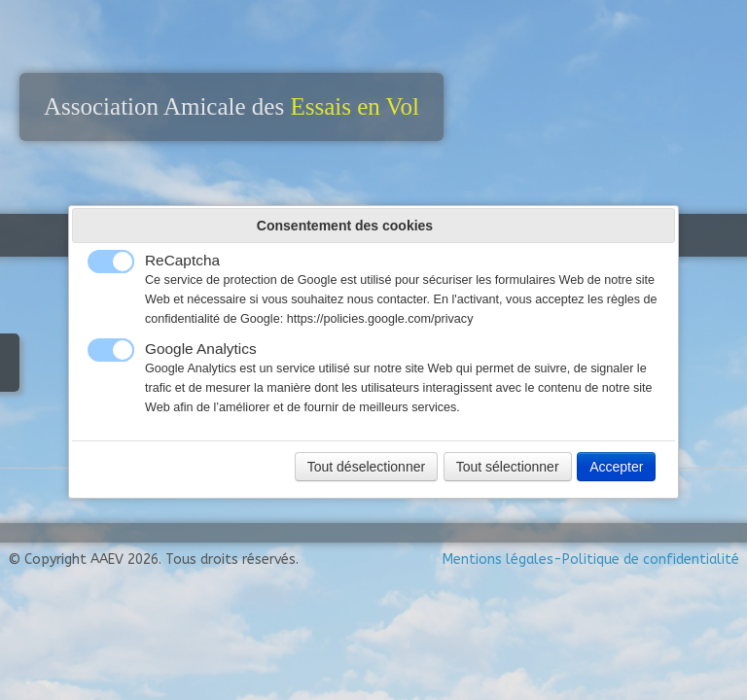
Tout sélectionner (508, 467)
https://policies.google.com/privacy (380, 319)
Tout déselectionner (366, 467)
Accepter (616, 467)
